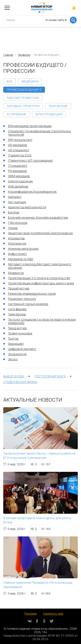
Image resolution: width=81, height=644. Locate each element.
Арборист (15, 197)
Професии (24, 55)
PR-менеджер (17, 171)
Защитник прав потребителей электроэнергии (40, 233)
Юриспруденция (49, 114)
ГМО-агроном (18, 223)
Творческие (58, 106)
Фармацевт (16, 344)
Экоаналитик (17, 354)
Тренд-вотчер (17, 328)
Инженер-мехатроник (23, 249)
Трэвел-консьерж (20, 333)
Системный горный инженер (28, 304)
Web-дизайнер (18, 186)
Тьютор (13, 339)
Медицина (30, 81)
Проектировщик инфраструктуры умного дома (41, 283)
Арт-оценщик (17, 202)
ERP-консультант (20, 140)
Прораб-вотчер (19, 288)
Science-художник (20, 181)
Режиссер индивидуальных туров (32, 294)
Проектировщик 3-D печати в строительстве (39, 278)
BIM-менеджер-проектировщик (30, 126)
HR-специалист (19, 150)
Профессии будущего (24, 90)
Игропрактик (17, 243)
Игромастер (16, 238)
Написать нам (53, 614)
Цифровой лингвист (22, 349)
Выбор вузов (13, 376)
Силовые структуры (23, 106)
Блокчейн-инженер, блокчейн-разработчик (38, 218)
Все (10, 81)
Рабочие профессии (23, 98)
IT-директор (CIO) (20, 155)
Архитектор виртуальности (27, 207)
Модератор (16, 273)
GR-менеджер (18, 145)
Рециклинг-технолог (22, 299)
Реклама (31, 614)
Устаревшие (17, 114)
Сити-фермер (17, 309)
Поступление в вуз (50, 376)
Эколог (13, 359)
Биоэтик (14, 212)
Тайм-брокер (17, 314)
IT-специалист (18, 166)
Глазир (13, 228)
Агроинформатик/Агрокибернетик (32, 192)
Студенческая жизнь (20, 382)
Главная (8, 55)
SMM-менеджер (19, 176)
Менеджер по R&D (21, 259)
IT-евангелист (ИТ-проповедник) (30, 161)
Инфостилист (17, 254)
